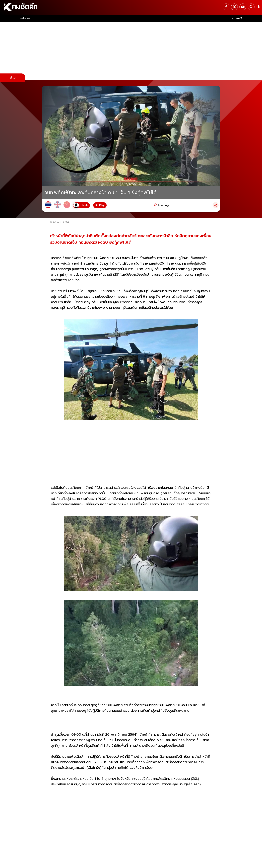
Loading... (164, 205)
